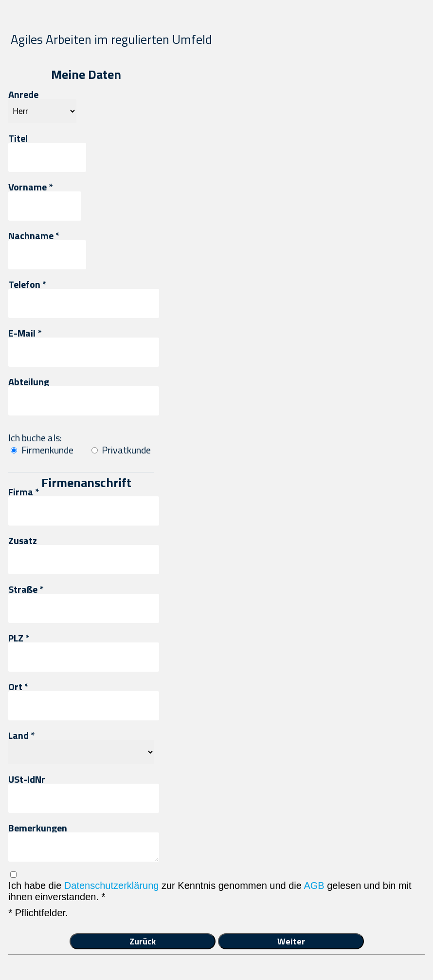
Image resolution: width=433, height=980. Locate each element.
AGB (314, 886)
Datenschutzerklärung (112, 886)
